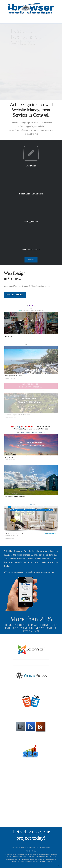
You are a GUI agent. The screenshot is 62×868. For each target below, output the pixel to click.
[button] (31, 20)
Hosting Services (31, 222)
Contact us (31, 260)
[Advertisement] (31, 799)
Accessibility (33, 848)
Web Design (31, 166)
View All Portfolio (15, 295)
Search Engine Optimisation (31, 194)
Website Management (31, 250)
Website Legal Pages (19, 848)
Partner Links (45, 848)
